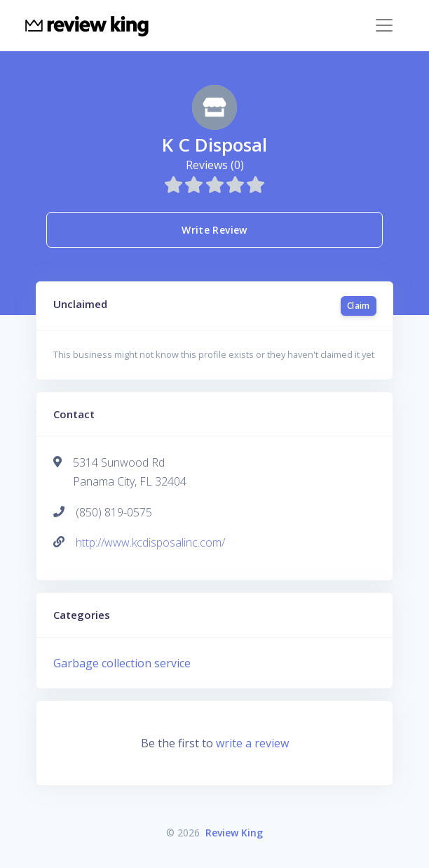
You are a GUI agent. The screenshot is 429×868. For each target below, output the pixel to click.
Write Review (214, 230)
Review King (234, 833)
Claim (359, 306)
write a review (252, 743)
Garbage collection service (122, 663)
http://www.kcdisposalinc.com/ (150, 542)
